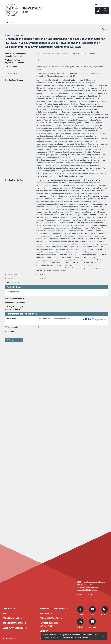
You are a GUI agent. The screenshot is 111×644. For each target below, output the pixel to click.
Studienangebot (11, 618)
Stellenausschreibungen (53, 608)
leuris (7, 22)
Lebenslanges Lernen (14, 628)
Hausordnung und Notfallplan (49, 625)
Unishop (44, 631)
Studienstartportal (13, 623)
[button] (103, 29)
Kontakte (45, 613)
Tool (5, 613)
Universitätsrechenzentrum (86, 587)
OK (104, 636)
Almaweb (7, 608)
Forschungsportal (49, 618)
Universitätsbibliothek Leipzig (87, 590)
